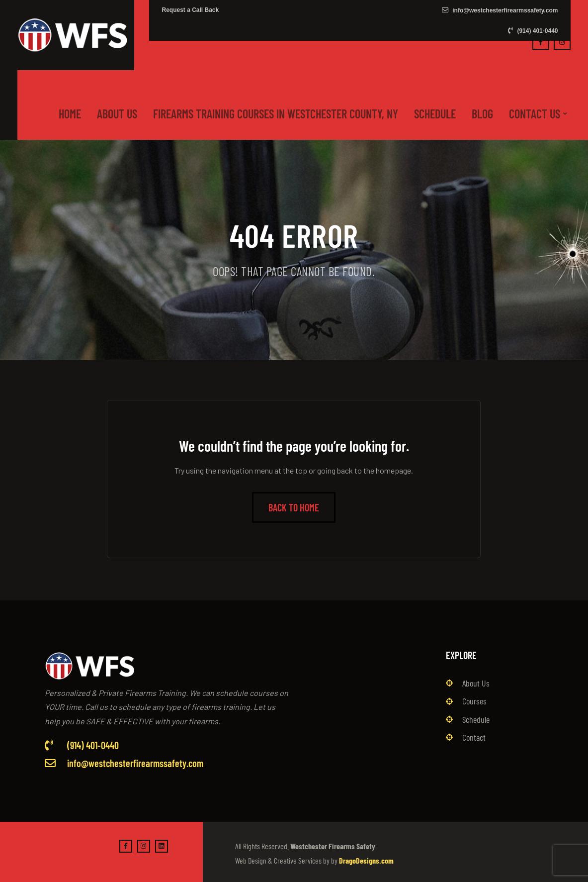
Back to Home (294, 507)
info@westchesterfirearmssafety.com (500, 10)
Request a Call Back (190, 10)
